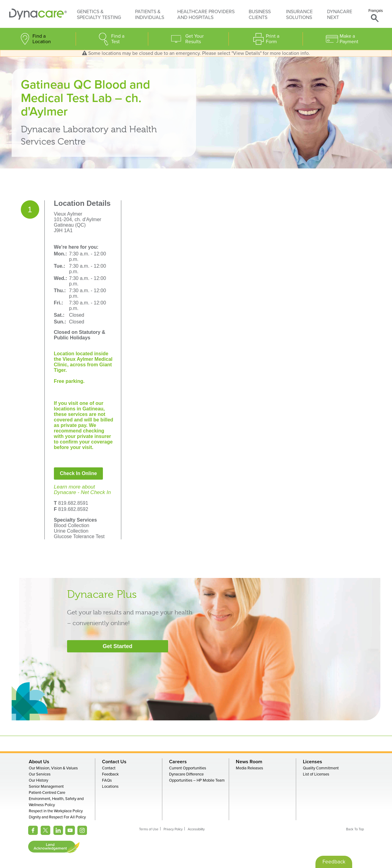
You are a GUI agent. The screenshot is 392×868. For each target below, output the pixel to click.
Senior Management (46, 787)
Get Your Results (194, 39)
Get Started (117, 646)
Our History (38, 780)
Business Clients (260, 15)
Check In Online (79, 473)
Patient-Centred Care (47, 793)
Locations (110, 787)
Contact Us (114, 762)
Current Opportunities (188, 768)
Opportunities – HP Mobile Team (197, 780)
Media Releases (249, 768)
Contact (109, 768)
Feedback (110, 774)
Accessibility (196, 829)
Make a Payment (349, 39)
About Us (39, 762)
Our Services (40, 774)
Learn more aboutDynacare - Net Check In (82, 490)
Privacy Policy (173, 829)
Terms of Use (149, 829)
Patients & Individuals (150, 15)
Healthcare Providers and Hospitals (206, 15)
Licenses (313, 762)
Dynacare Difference (186, 774)
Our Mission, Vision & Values (53, 768)
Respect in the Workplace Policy (56, 811)
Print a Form (273, 39)
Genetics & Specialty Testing (99, 15)
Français (376, 11)
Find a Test (118, 39)
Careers (178, 762)
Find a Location (42, 39)
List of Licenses (316, 774)
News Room (249, 762)
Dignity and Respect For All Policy (57, 817)
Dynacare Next (340, 15)
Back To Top (355, 829)
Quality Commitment (321, 768)
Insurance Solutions (299, 15)
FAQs (107, 780)
